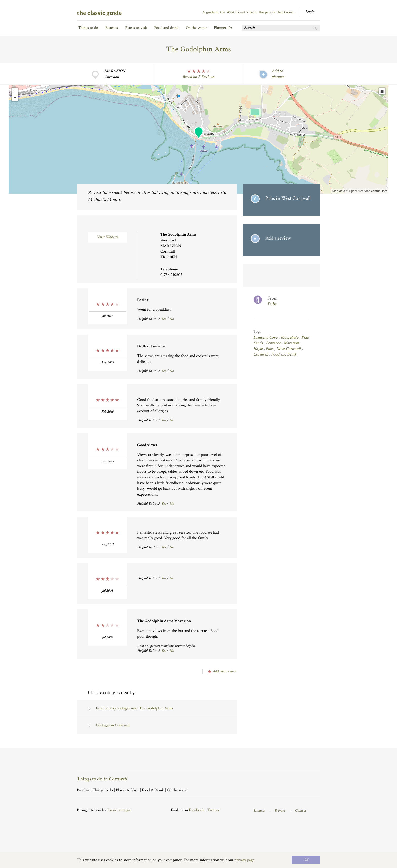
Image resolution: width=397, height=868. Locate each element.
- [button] (15, 98)
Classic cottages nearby (111, 692)
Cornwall (261, 354)
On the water (196, 28)
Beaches (112, 28)
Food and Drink (284, 354)
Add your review (224, 671)
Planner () (223, 28)
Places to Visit (127, 790)
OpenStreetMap (360, 191)
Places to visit (136, 28)
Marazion (292, 343)
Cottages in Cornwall (113, 725)
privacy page (244, 860)
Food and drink (166, 28)
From (288, 301)
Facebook (197, 810)
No (172, 319)
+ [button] (15, 91)
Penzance (274, 343)
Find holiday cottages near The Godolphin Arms (135, 708)
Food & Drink (153, 790)
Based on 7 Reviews (198, 77)
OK (306, 860)
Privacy (280, 811)
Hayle (259, 349)
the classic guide (99, 13)
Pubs (270, 349)
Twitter (213, 810)
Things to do (88, 28)
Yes (163, 319)
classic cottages (119, 810)
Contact (300, 811)
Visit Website (108, 237)
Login (310, 12)
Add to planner (278, 74)
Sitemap (259, 811)
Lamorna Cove (266, 337)
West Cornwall (289, 349)
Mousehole (290, 337)
